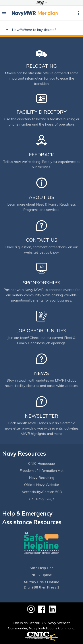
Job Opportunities (41, 331)
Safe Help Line (42, 568)
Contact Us (42, 240)
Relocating (41, 66)
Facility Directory (42, 112)
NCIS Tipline (42, 575)
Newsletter (41, 416)
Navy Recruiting (42, 478)
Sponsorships (42, 283)
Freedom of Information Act (42, 470)
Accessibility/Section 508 (42, 492)
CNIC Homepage (41, 463)
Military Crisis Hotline (41, 582)
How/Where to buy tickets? (34, 30)
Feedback (41, 155)
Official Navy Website (42, 485)
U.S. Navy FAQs (41, 499)
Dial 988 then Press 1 (42, 587)
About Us (41, 197)
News (41, 373)
